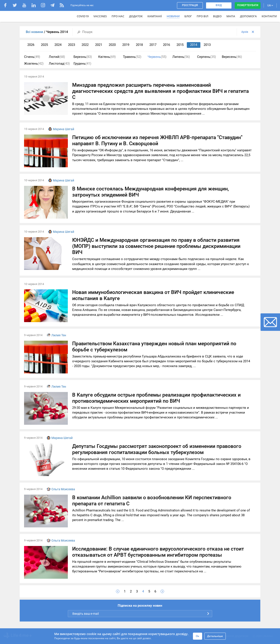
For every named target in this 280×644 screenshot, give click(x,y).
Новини (173, 16)
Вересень (232, 57)
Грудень (82, 64)
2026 (31, 45)
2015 (180, 45)
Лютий (57, 57)
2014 (194, 45)
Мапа (231, 16)
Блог (188, 16)
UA (270, 5)
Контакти (269, 16)
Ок (198, 636)
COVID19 (83, 16)
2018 (139, 45)
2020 (112, 45)
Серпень (206, 57)
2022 (85, 45)
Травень (132, 57)
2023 (72, 45)
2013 (207, 45)
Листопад (59, 64)
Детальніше (215, 636)
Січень (32, 57)
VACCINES (100, 16)
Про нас (118, 16)
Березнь (83, 57)
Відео (217, 16)
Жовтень (34, 64)
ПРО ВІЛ (202, 16)
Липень (181, 57)
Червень (157, 57)
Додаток (136, 16)
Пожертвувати (248, 5)
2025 (44, 45)
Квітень (107, 57)
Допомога (248, 16)
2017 (153, 45)
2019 (126, 45)
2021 (99, 45)
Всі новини (35, 32)
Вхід (219, 5)
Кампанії (155, 16)
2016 (166, 45)
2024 (58, 45)
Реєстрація (190, 5)
